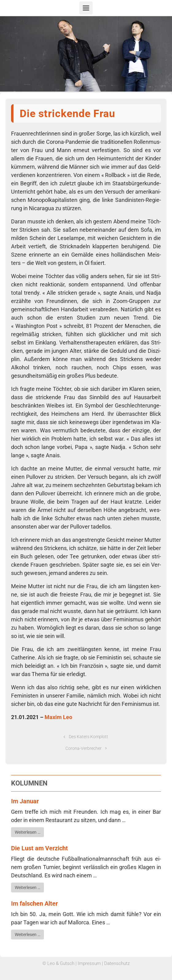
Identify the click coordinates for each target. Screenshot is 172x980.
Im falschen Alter (34, 903)
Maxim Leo (58, 717)
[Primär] (86, 8)
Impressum (89, 963)
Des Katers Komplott (88, 737)
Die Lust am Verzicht (39, 848)
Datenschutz (117, 963)
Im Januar (25, 801)
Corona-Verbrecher (84, 748)
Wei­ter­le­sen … (27, 832)
